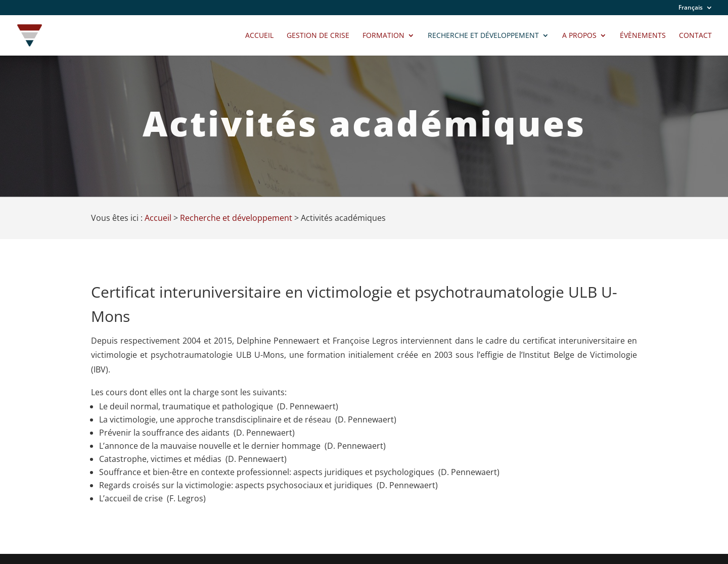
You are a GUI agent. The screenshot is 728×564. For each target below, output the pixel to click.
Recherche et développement (483, 36)
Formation (383, 36)
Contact (695, 36)
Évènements (643, 36)
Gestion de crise (318, 36)
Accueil (259, 36)
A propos (579, 36)
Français (691, 8)
